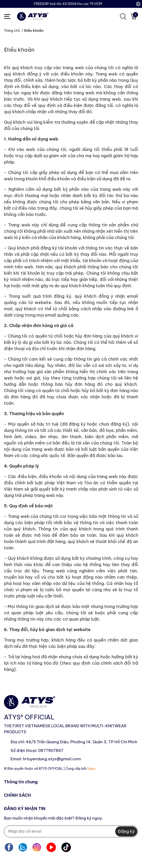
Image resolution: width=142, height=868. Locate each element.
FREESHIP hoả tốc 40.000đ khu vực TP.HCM (68, 4)
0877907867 (51, 750)
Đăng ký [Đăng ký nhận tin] (126, 831)
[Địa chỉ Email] (71, 831)
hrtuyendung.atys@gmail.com (52, 759)
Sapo (91, 769)
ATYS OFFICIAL (51, 769)
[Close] (138, 4)
